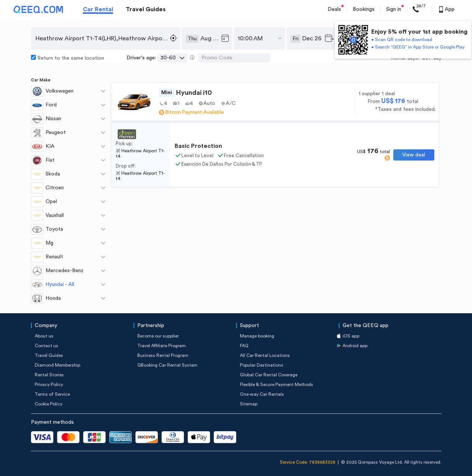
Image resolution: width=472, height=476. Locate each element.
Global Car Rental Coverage (269, 375)
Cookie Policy (49, 404)
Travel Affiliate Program (162, 346)
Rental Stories (49, 375)
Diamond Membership (57, 365)
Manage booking (257, 336)
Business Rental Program (163, 355)
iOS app (351, 336)
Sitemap (249, 404)
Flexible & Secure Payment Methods (276, 385)
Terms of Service (52, 394)
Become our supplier (158, 336)
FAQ (244, 346)
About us (44, 336)
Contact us (46, 346)
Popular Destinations (262, 365)
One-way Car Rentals (262, 394)
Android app (355, 346)
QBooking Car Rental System (167, 365)
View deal (414, 155)
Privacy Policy (49, 385)
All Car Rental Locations (265, 355)
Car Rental (98, 9)
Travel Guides (146, 9)
